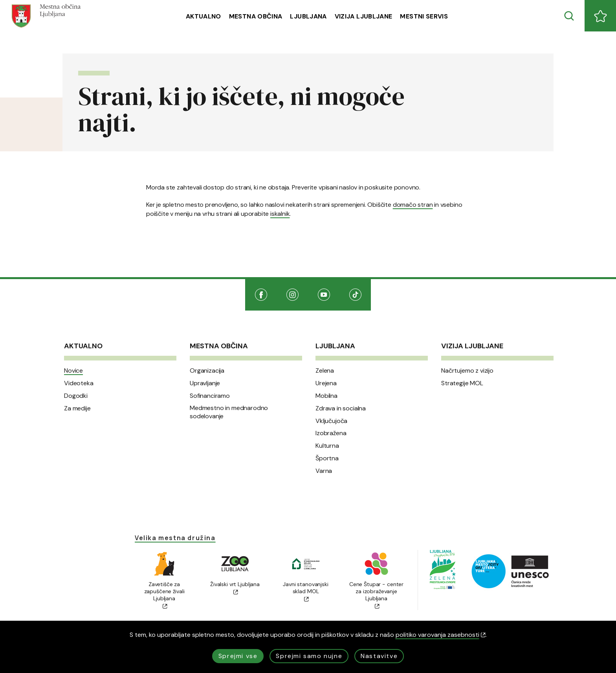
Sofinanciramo (210, 396)
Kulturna (327, 446)
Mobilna (326, 396)
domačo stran (413, 205)
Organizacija (207, 371)
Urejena (326, 383)
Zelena (325, 371)
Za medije (77, 408)
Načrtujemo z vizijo (467, 371)
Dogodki (76, 396)
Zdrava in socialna (341, 408)
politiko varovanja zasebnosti (441, 635)
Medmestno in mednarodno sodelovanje (229, 412)
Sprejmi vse (238, 656)
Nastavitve (379, 656)
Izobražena (331, 433)
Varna (324, 471)
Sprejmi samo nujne (309, 656)
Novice (73, 371)
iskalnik (280, 214)
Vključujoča (331, 421)
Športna (327, 458)
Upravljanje (205, 383)
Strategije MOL (462, 383)
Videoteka (79, 383)
